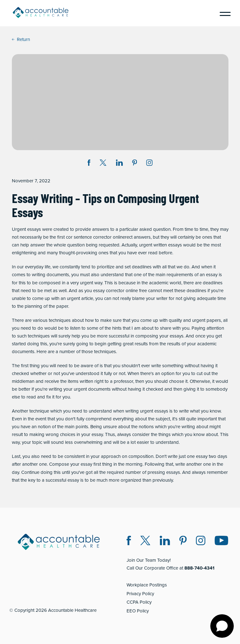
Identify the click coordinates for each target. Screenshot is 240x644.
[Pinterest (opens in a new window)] (183, 542)
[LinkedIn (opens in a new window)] (165, 542)
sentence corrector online (99, 237)
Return (21, 39)
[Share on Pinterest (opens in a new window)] (135, 164)
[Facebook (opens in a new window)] (129, 542)
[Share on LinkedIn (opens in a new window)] (119, 164)
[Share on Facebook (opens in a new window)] (89, 164)
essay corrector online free (120, 291)
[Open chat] (222, 626)
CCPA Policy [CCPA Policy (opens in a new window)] (139, 602)
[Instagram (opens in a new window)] (149, 164)
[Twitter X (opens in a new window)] (145, 542)
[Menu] (223, 13)
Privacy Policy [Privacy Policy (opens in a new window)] (140, 594)
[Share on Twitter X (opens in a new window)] (103, 164)
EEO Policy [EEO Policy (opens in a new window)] (138, 611)
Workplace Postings (147, 585)
